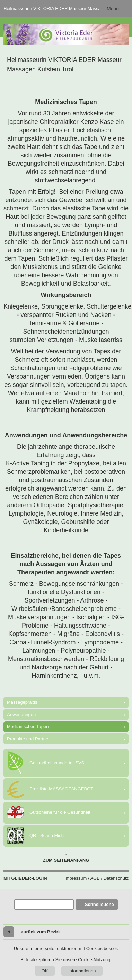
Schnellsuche (99, 904)
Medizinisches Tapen (28, 727)
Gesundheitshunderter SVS (46, 763)
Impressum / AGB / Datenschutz (96, 878)
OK (45, 971)
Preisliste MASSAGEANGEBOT (50, 789)
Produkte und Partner (28, 739)
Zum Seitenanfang (66, 858)
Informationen (82, 971)
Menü (113, 9)
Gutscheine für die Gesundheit (49, 813)
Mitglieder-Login (25, 878)
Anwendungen (21, 714)
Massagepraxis (22, 702)
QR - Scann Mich (35, 836)
